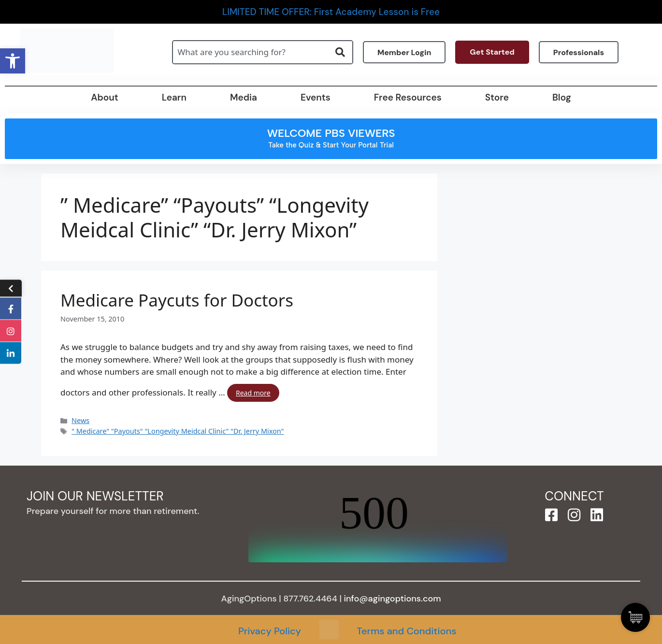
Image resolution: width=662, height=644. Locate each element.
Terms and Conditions (406, 631)
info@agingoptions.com (393, 599)
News (80, 420)
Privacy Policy (270, 631)
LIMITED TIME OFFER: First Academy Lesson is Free (331, 12)
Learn (174, 97)
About (104, 97)
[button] (13, 61)
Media (244, 97)
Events (316, 97)
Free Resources (408, 97)
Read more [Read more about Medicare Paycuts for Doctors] (253, 393)
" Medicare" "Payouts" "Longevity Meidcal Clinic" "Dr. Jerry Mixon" (178, 431)
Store (497, 97)
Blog (562, 97)
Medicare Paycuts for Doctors (177, 300)
